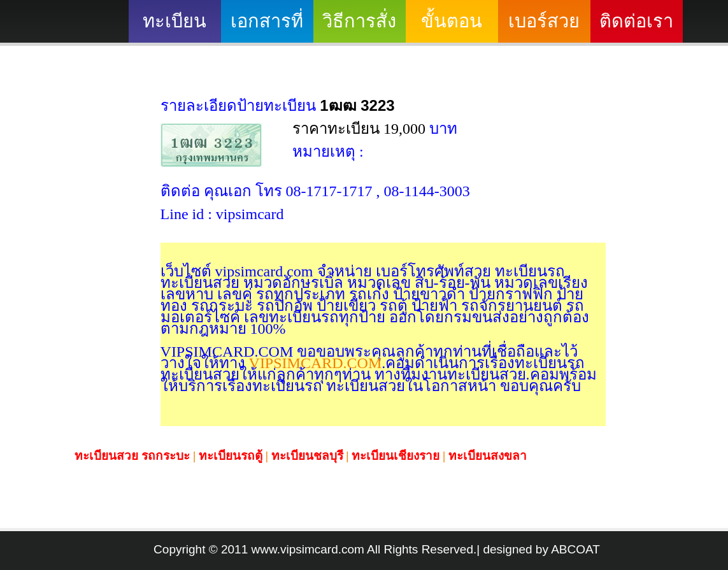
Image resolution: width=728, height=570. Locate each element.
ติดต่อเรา (636, 21)
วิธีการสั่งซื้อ (359, 27)
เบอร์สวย (544, 21)
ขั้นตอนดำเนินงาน (452, 27)
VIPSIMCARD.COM (314, 363)
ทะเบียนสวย (175, 27)
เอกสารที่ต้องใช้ (267, 27)
